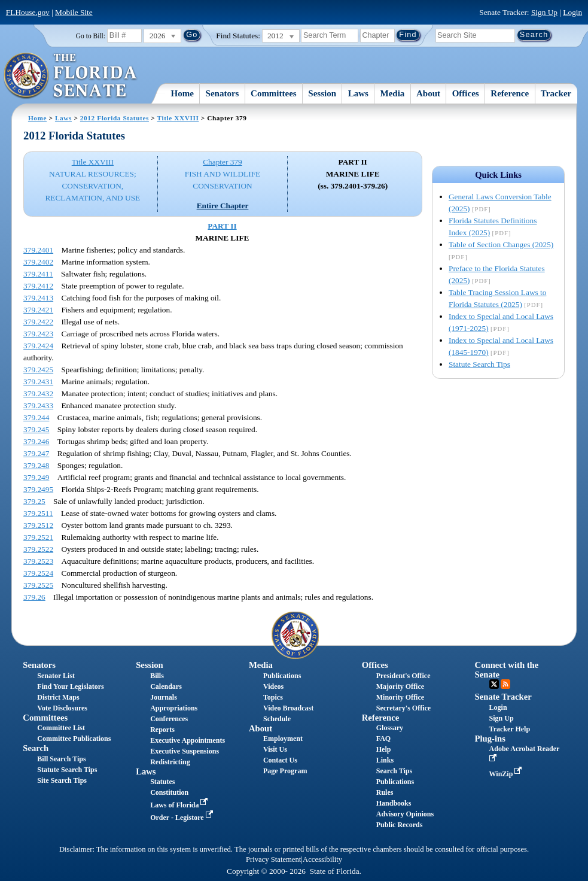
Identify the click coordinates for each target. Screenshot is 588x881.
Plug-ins (490, 739)
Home (182, 93)
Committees (274, 93)
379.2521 (38, 537)
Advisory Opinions (405, 814)
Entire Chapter (223, 206)
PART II (222, 226)
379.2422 (38, 322)
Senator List (56, 676)
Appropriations (174, 708)
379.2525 (38, 585)
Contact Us (280, 760)
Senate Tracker (503, 697)
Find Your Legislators (70, 686)
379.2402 (38, 262)
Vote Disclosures (62, 708)
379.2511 (38, 513)
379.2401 (38, 250)
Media (393, 93)
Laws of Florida (180, 805)
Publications (282, 676)
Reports (162, 730)
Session (322, 93)
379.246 (36, 441)
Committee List (61, 728)
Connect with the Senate (507, 669)
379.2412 (38, 286)
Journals (164, 697)
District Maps (58, 697)
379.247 (36, 453)
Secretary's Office (403, 708)
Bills (157, 676)
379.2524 (38, 573)
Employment (283, 739)
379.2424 (38, 346)
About (428, 93)
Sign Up (544, 12)
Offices (466, 93)
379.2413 (38, 298)
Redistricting (170, 762)
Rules (385, 792)
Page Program (285, 771)
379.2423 (38, 334)
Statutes (162, 782)
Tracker (556, 93)
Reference (510, 93)
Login (572, 12)
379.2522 (38, 549)
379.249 (36, 477)
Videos (273, 686)
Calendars (166, 686)
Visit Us (275, 749)
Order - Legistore (183, 818)
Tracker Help (510, 729)
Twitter (494, 684)
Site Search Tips (62, 780)
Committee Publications (74, 739)
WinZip (507, 774)
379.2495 (38, 489)
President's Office (403, 676)
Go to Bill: (91, 36)
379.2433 (38, 405)
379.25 (34, 501)
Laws (358, 93)
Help (384, 749)
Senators (223, 93)
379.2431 (38, 382)
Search (36, 748)
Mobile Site (74, 12)
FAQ (383, 739)
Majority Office (400, 686)
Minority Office (400, 697)
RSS (505, 684)
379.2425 (38, 370)
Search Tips (394, 771)
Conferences (169, 719)
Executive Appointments (188, 740)
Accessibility (322, 859)
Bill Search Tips (61, 759)
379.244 (36, 417)
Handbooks (394, 803)
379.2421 (38, 310)
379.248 (36, 465)
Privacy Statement (273, 859)
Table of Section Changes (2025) (501, 244)
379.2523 (38, 561)
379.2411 (38, 274)
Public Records (400, 825)
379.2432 (38, 394)
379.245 (36, 429)
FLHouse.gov (28, 12)
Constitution (169, 792)
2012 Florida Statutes (115, 118)
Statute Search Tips (479, 364)
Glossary (390, 728)
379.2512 (38, 525)
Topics (273, 697)
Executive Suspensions (185, 751)
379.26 (34, 597)
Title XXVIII (178, 118)
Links (385, 760)
